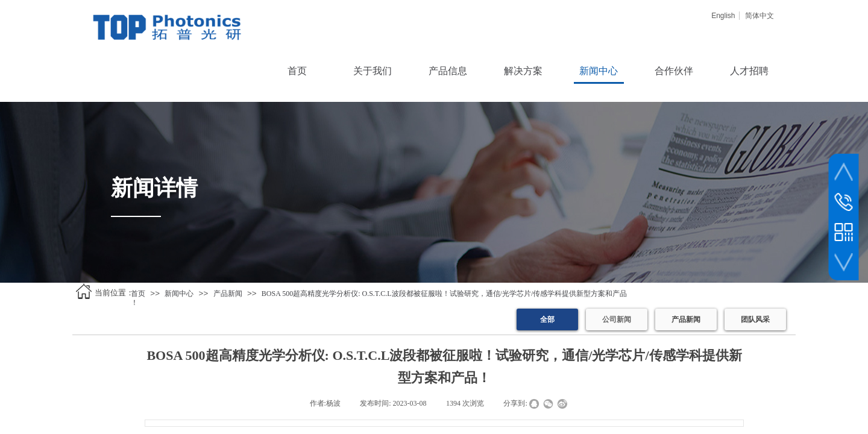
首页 (138, 294)
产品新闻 (228, 294)
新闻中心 (179, 294)
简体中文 (759, 16)
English (723, 16)
